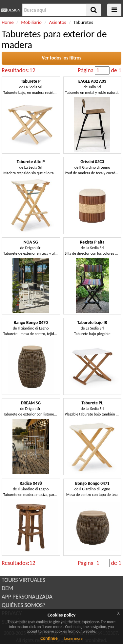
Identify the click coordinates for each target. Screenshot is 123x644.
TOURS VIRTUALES (23, 580)
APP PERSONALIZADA (27, 597)
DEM (7, 588)
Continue (49, 638)
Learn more (73, 638)
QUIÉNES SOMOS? (24, 605)
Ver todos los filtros (61, 58)
